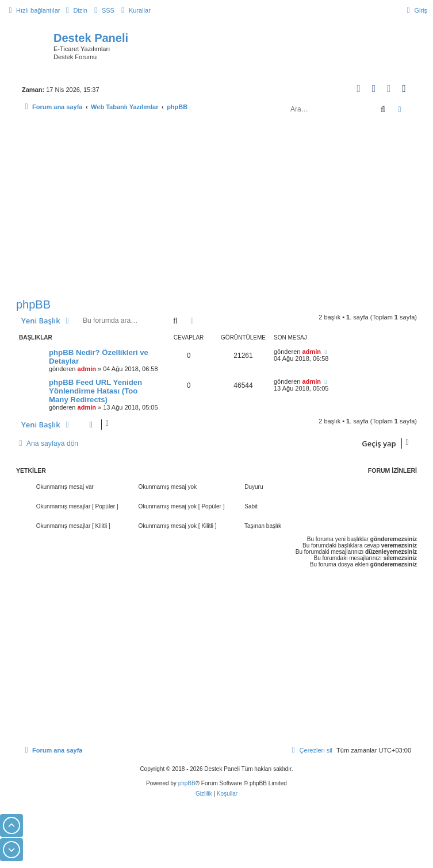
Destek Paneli (91, 38)
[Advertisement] (217, 209)
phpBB (33, 304)
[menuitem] (75, 10)
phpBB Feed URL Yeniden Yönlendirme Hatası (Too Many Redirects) (95, 391)
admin (87, 369)
